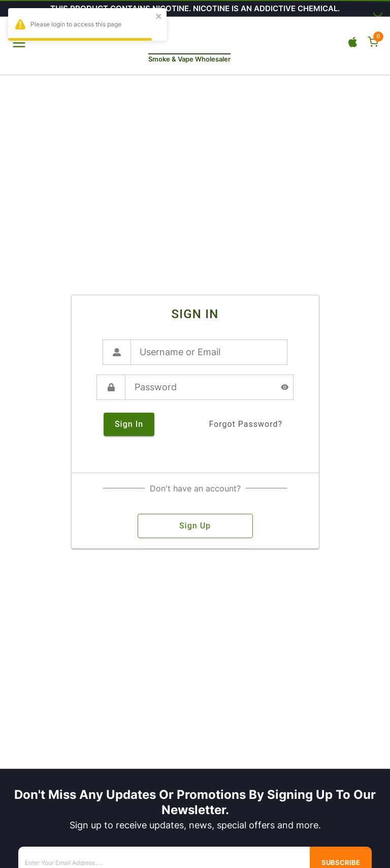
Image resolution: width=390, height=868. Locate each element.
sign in (129, 424)
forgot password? (246, 424)
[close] (159, 17)
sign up (195, 526)
